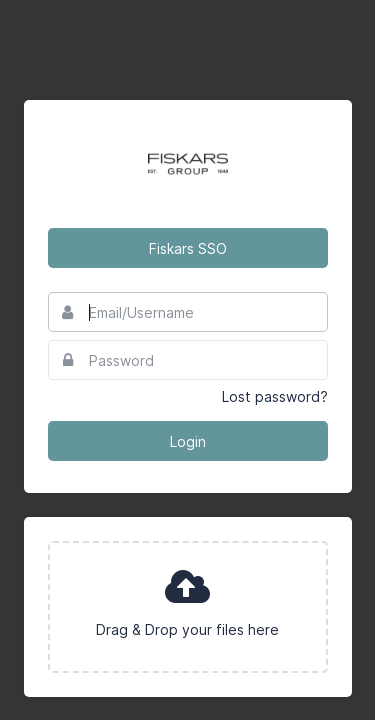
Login (188, 441)
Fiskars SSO (188, 248)
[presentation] (188, 607)
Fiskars (188, 164)
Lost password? (275, 396)
